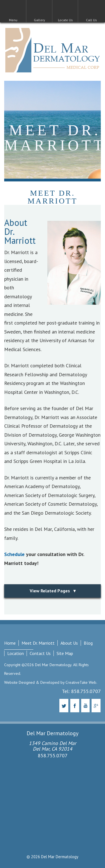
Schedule (14, 554)
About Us (69, 643)
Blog (88, 643)
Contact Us (40, 653)
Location (16, 653)
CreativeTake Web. (81, 682)
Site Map (65, 653)
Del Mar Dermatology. (53, 665)
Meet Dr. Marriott (38, 643)
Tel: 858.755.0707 (81, 691)
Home (10, 643)
